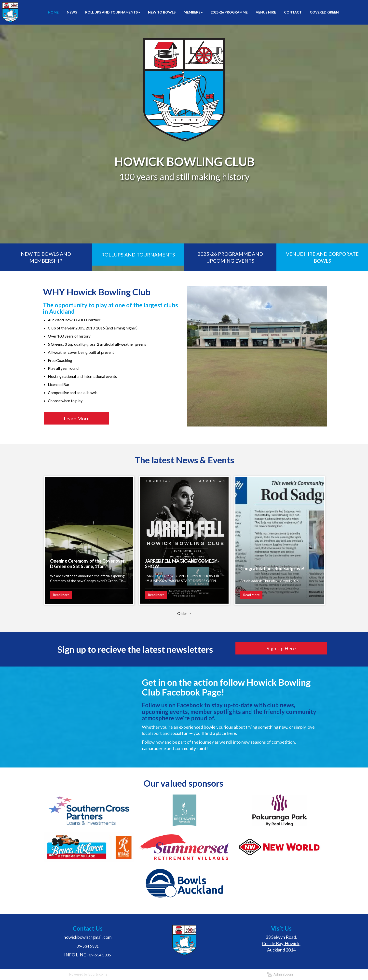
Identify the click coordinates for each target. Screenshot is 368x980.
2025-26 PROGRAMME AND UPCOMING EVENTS (230, 257)
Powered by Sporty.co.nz (88, 974)
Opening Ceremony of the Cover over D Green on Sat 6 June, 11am (87, 564)
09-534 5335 (100, 955)
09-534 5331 (88, 946)
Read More (61, 595)
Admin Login (280, 974)
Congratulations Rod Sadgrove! (272, 568)
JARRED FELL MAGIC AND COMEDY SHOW (181, 564)
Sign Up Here (281, 648)
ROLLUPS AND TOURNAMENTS (138, 255)
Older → (184, 613)
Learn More (77, 418)
